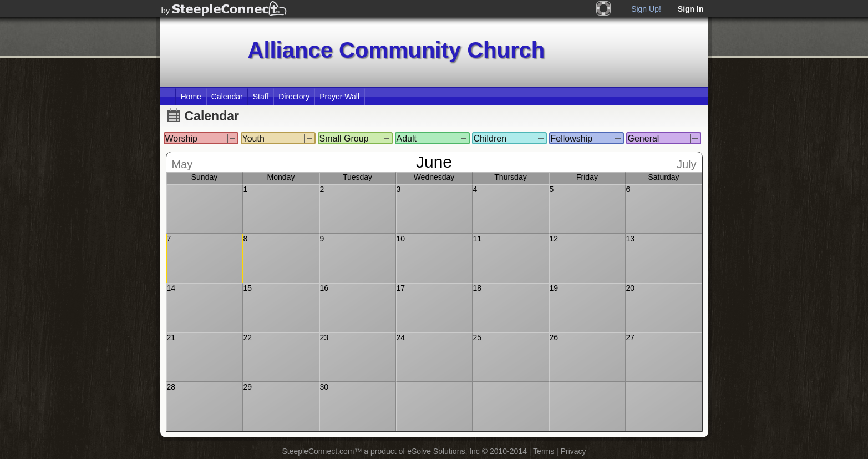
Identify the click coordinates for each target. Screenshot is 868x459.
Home (191, 97)
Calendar (227, 97)
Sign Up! (646, 9)
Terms (544, 451)
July (687, 164)
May (182, 164)
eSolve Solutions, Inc (443, 451)
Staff (261, 97)
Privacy (573, 451)
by (166, 10)
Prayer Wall (339, 97)
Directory (294, 97)
